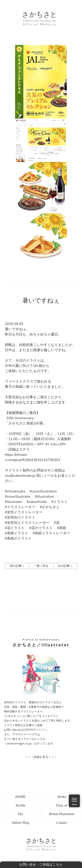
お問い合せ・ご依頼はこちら (41, 865)
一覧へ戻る (41, 566)
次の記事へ (65, 566)
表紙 (63, 528)
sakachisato (38, 502)
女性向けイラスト (21, 517)
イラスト (61, 502)
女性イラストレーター (25, 512)
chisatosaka (16, 491)
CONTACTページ (34, 730)
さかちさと (51, 507)
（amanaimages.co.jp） (19, 743)
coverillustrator (19, 497)
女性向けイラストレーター (28, 523)
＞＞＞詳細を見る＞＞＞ (41, 757)
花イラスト (16, 528)
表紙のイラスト (19, 538)
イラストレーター (21, 507)
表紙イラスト (18, 533)
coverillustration (44, 491)
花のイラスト (42, 528)
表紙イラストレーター (52, 533)
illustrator (15, 502)
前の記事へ (17, 566)
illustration (45, 497)
